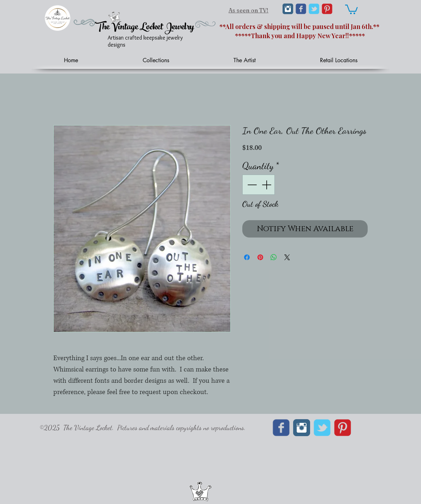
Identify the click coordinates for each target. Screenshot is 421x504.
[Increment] (267, 185)
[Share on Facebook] (247, 257)
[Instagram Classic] (288, 9)
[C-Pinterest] (327, 9)
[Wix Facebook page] (301, 9)
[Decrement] (251, 185)
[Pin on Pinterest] (260, 257)
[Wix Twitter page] (314, 9)
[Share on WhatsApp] (274, 257)
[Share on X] (287, 257)
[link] (351, 9)
